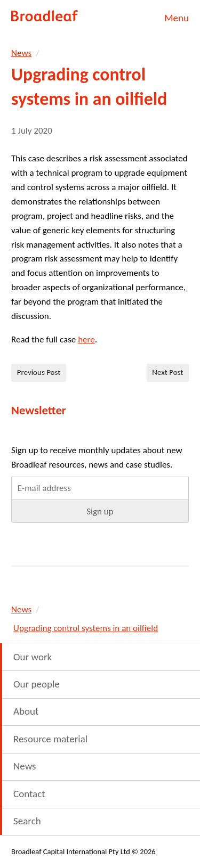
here (86, 339)
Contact (29, 794)
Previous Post (39, 372)
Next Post (167, 372)
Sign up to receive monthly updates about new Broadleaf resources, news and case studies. (97, 457)
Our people (37, 684)
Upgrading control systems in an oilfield (86, 628)
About (26, 711)
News (21, 53)
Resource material (50, 739)
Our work (33, 657)
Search (27, 821)
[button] (100, 511)
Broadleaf (45, 16)
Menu (177, 18)
